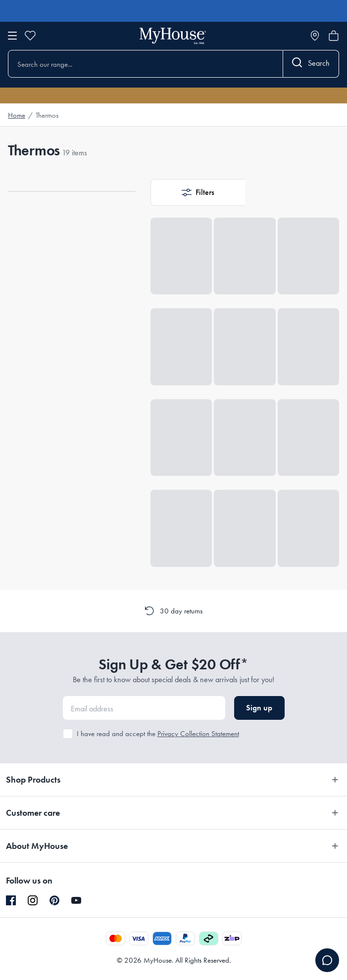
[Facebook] (11, 901)
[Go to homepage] (173, 36)
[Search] (311, 64)
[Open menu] (12, 36)
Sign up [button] (259, 708)
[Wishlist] (30, 36)
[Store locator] (315, 36)
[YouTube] (76, 900)
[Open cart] (334, 36)
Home (17, 115)
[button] (198, 192)
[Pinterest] (54, 900)
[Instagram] (33, 901)
